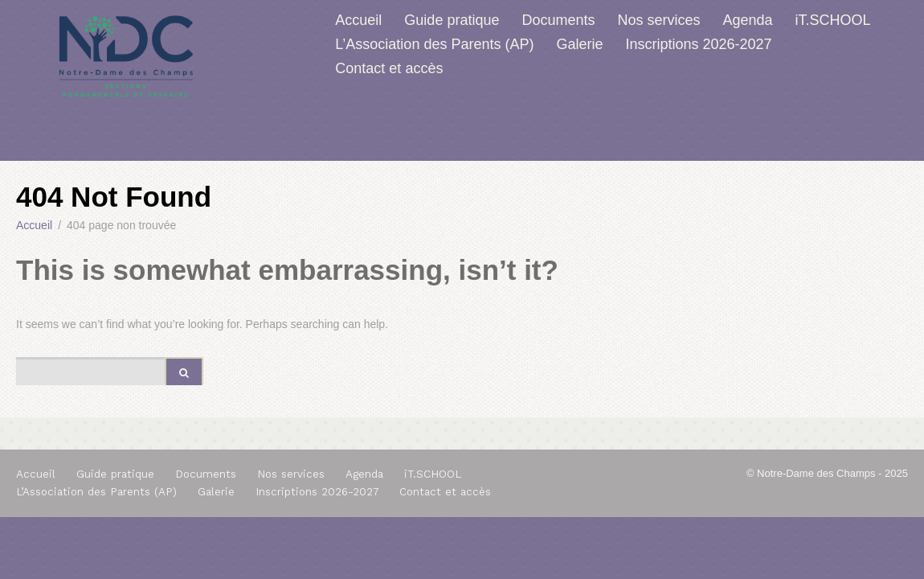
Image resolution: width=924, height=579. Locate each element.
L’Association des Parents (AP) (434, 44)
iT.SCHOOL (833, 20)
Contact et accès (389, 68)
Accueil (358, 20)
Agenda (748, 20)
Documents (558, 20)
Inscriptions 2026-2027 (698, 44)
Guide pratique (452, 20)
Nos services (659, 20)
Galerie (579, 44)
